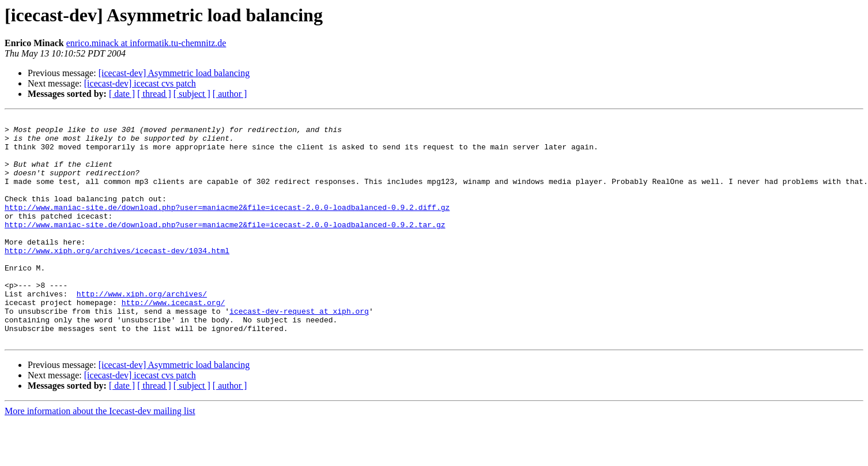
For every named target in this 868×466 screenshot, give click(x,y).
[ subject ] (192, 94)
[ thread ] (154, 94)
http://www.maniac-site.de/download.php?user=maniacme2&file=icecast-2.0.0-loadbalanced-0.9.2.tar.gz (225, 247)
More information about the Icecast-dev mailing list (100, 456)
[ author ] (230, 94)
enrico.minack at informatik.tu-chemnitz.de (146, 43)
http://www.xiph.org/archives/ (142, 330)
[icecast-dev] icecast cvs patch (140, 83)
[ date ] (122, 94)
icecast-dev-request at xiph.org (299, 351)
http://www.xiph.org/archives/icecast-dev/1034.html (117, 278)
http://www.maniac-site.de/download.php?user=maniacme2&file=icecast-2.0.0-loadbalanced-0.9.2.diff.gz (227, 226)
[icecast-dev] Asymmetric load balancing (174, 73)
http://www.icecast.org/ (173, 340)
